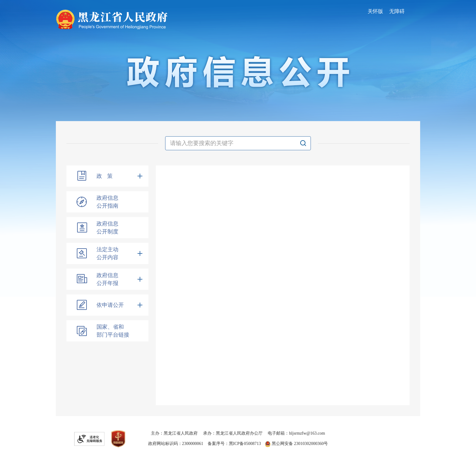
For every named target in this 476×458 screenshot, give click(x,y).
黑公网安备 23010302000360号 (296, 444)
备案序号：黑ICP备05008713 (234, 444)
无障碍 (397, 11)
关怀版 (375, 11)
